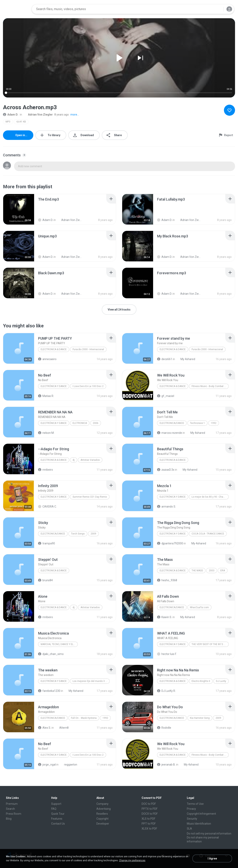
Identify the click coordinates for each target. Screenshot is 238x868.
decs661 (165, 359)
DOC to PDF (149, 804)
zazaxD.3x (166, 470)
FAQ (54, 809)
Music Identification (199, 824)
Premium (12, 804)
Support (56, 804)
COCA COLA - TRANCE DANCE (208, 534)
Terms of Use (195, 804)
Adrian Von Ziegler (38, 115)
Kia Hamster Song (200, 718)
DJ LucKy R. (166, 691)
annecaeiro (47, 359)
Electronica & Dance (54, 349)
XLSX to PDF (149, 829)
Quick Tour (58, 814)
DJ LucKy (221, 681)
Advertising (104, 809)
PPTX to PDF (150, 809)
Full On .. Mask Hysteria (84, 718)
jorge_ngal (47, 765)
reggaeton (68, 765)
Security (192, 819)
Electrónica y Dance (54, 386)
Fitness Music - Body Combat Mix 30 (210, 386)
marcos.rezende (170, 433)
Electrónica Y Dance (54, 423)
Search (10, 809)
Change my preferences (132, 860)
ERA (223, 571)
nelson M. (46, 433)
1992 (214, 423)
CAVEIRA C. (47, 507)
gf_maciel (166, 396)
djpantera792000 (170, 543)
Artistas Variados (90, 460)
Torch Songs (78, 534)
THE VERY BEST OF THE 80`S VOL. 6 (210, 644)
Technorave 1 (197, 423)
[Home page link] (16, 9)
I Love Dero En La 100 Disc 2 (88, 386)
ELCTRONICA (80, 423)
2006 (96, 423)
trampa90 (47, 543)
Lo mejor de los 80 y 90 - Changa (209, 497)
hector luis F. (167, 654)
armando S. (167, 507)
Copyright (102, 819)
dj (74, 460)
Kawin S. (165, 617)
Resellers (102, 814)
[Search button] (218, 9)
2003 (212, 571)
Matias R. (46, 396)
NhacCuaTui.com (199, 607)
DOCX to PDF (150, 814)
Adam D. (11, 115)
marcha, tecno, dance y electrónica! (59, 644)
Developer (103, 824)
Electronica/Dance (172, 423)
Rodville (164, 728)
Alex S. (45, 728)
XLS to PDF (148, 819)
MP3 (8, 122)
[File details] (19, 209)
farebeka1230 (49, 691)
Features (57, 819)
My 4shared (186, 359)
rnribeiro (46, 470)
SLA (189, 829)
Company (102, 804)
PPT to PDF (149, 824)
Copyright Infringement (201, 814)
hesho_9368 (167, 580)
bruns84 (45, 580)
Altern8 (62, 728)
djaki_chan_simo (51, 654)
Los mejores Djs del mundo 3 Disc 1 (91, 681)
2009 (93, 534)
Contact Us (58, 824)
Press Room (14, 814)
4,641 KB (21, 122)
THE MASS (197, 571)
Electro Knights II (201, 681)
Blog (9, 819)
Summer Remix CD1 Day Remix (90, 497)
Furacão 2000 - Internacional (88, 349)
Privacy (191, 809)
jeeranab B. (166, 765)
